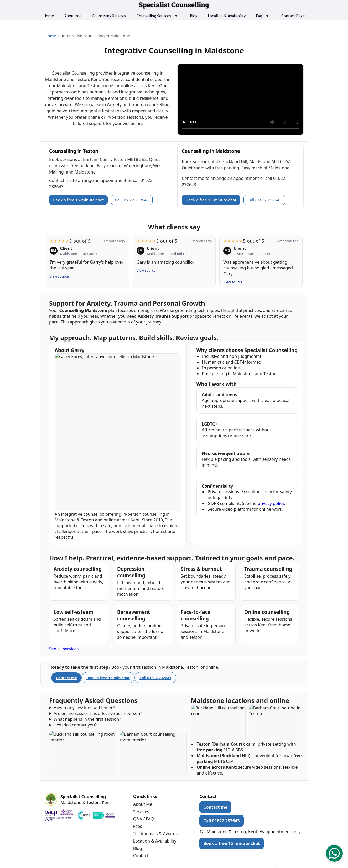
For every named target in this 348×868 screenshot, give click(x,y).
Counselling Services (154, 16)
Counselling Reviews (109, 16)
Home (49, 16)
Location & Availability (227, 16)
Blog (194, 16)
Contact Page (293, 16)
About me (73, 16)
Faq (259, 16)
